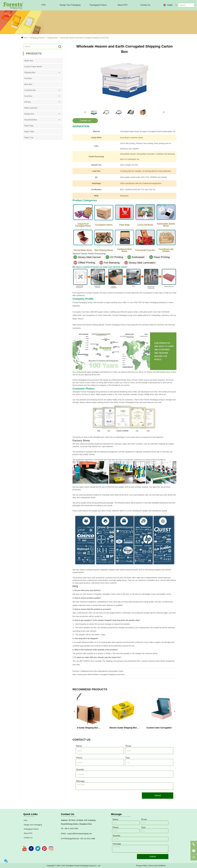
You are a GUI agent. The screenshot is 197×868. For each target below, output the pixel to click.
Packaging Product (37, 38)
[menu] (94, 5)
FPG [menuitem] (44, 5)
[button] (70, 5)
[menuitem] (70, 5)
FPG (25, 38)
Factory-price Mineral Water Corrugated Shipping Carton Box (101, 674)
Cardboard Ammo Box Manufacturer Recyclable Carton (102, 671)
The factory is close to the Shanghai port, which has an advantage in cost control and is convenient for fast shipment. (118, 437)
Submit (158, 795)
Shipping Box (52, 38)
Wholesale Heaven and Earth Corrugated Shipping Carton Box (84, 38)
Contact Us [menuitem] (145, 5)
